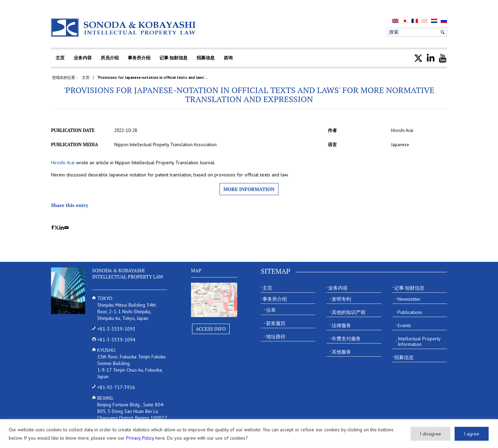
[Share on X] (57, 228)
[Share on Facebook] (53, 228)
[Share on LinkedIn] (62, 228)
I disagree (430, 434)
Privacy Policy (140, 438)
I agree (472, 434)
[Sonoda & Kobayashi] (124, 28)
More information (249, 189)
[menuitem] (395, 21)
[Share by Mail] (67, 228)
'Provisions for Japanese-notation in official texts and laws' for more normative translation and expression (249, 94)
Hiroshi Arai (63, 163)
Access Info (211, 329)
